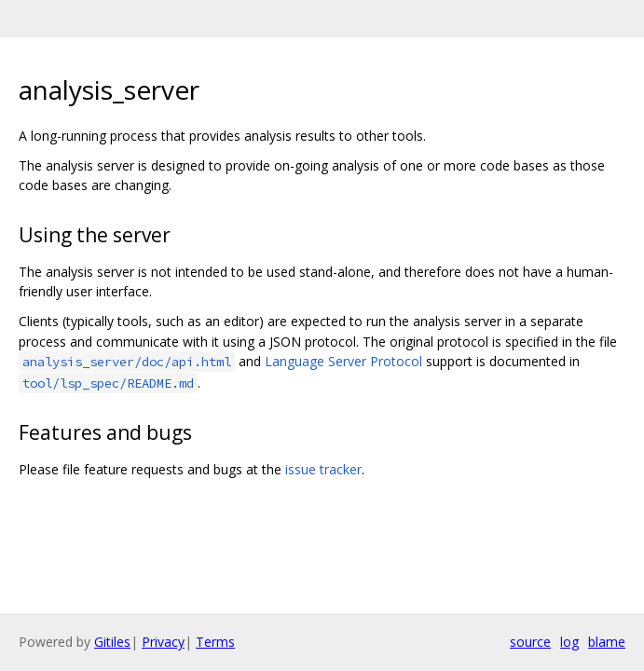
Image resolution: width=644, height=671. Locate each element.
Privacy (163, 642)
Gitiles (112, 642)
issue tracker (323, 469)
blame (607, 642)
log (569, 642)
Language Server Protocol (343, 361)
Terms (215, 642)
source (530, 642)
